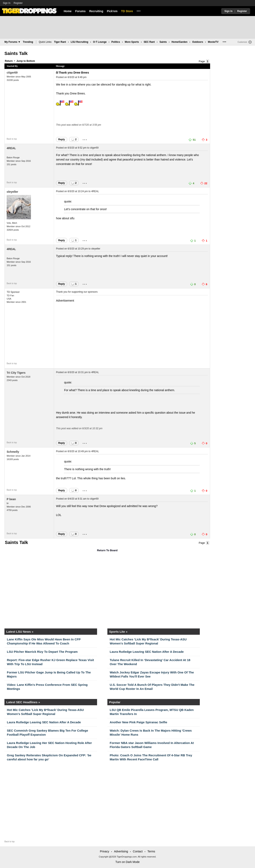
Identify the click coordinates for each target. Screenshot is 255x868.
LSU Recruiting (80, 42)
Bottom (31, 61)
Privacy (105, 851)
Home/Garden (179, 42)
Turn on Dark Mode (127, 862)
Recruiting (96, 11)
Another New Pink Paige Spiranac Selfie (139, 722)
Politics (116, 42)
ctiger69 (12, 73)
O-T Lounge (100, 42)
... (139, 10)
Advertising (121, 851)
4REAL (11, 148)
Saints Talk (16, 53)
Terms (151, 851)
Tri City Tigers (16, 373)
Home (68, 11)
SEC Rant (149, 42)
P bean (11, 499)
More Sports (132, 42)
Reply (62, 139)
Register (18, 3)
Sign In (7, 3)
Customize (242, 42)
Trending (28, 42)
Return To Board (107, 550)
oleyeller (12, 192)
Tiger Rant (60, 42)
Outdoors (198, 42)
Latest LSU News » (20, 632)
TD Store (127, 11)
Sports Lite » (118, 632)
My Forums (12, 42)
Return (9, 61)
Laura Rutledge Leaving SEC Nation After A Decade (147, 652)
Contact (138, 851)
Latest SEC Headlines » (23, 702)
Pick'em (112, 11)
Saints (163, 42)
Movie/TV (213, 42)
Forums (80, 11)
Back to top (12, 139)
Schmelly (13, 452)
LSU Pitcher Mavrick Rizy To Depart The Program (42, 652)
